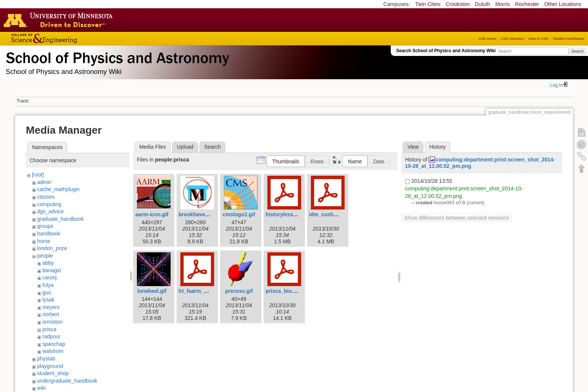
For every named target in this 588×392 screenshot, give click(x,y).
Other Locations (563, 4)
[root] (38, 175)
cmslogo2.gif (239, 214)
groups (45, 226)
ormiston (52, 322)
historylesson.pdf (287, 214)
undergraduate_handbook (67, 381)
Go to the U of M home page (60, 20)
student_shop (53, 373)
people (45, 256)
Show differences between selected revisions (457, 218)
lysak (48, 300)
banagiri (52, 270)
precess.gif (239, 291)
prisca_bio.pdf (283, 291)
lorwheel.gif (152, 291)
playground (50, 366)
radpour (51, 336)
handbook (49, 234)
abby (48, 263)
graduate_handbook (61, 219)
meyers (51, 307)
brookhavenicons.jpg (205, 214)
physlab (46, 359)
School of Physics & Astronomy (116, 56)
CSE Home (487, 38)
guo (47, 292)
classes (46, 197)
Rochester (527, 4)
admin (44, 182)
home (44, 241)
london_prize (52, 248)
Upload (185, 147)
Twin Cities (428, 4)
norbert (51, 314)
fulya (48, 285)
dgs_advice (50, 211)
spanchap (54, 344)
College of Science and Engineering (67, 38)
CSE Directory (512, 38)
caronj (49, 277)
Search (577, 51)
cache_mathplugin (58, 189)
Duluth (482, 4)
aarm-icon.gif (152, 214)
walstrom (53, 351)
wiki (41, 388)
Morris (503, 4)
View (413, 147)
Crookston (458, 4)
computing (49, 204)
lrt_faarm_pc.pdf (199, 291)
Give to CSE (538, 38)
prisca (49, 329)
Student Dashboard (569, 38)
